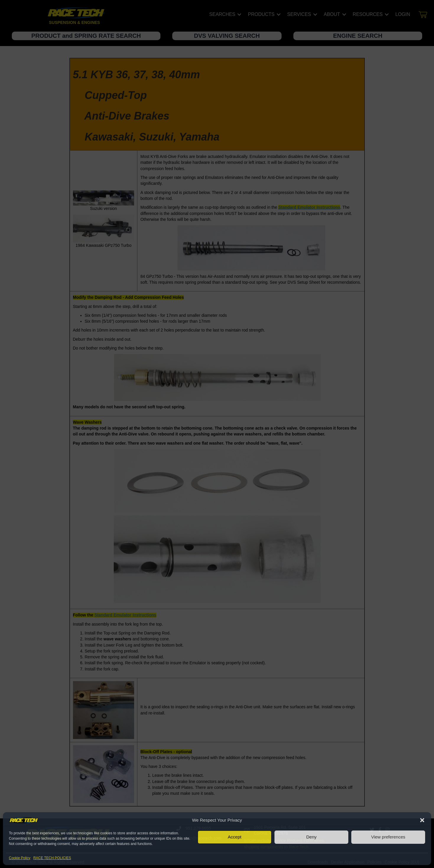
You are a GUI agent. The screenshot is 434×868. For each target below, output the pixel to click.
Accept (235, 837)
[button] (422, 820)
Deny (311, 837)
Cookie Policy (20, 858)
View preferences (388, 837)
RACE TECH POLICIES (52, 858)
